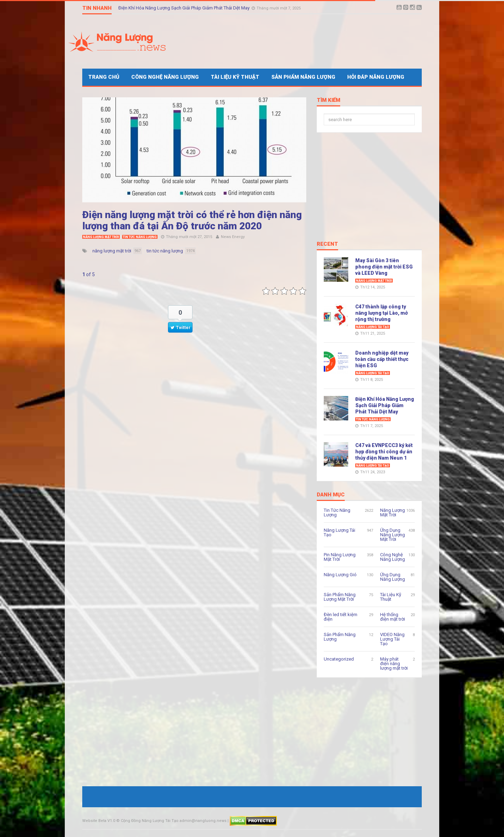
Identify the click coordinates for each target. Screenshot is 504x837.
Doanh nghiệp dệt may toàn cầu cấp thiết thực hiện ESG (382, 359)
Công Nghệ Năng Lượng (165, 77)
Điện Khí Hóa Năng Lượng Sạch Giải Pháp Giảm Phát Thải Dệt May (184, 8)
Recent (327, 244)
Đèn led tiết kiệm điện (341, 617)
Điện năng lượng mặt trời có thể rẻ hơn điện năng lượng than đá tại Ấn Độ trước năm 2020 (192, 220)
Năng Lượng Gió (340, 575)
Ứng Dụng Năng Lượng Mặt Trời (393, 535)
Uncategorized (339, 659)
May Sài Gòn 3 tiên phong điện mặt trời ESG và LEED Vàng (384, 267)
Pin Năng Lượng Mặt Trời (340, 557)
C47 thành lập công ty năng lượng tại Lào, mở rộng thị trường (381, 313)
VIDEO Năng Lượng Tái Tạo (392, 639)
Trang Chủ (104, 77)
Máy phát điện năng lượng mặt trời (394, 664)
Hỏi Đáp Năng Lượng (376, 77)
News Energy (233, 237)
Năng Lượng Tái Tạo (373, 327)
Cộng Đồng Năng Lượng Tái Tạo (150, 821)
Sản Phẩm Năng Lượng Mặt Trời (340, 597)
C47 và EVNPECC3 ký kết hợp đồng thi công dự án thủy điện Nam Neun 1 (384, 452)
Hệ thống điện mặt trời (393, 617)
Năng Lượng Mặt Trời (101, 237)
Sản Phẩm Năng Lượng (303, 77)
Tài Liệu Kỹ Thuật (235, 77)
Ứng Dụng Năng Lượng (393, 577)
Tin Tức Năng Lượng (140, 237)
